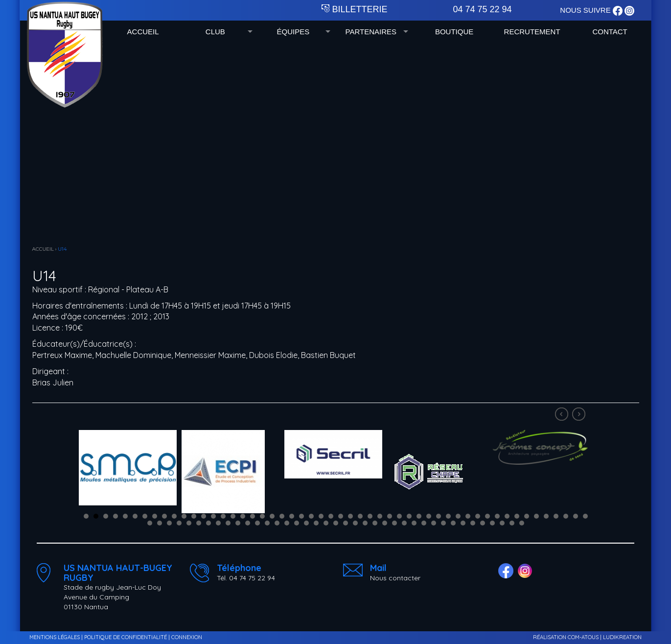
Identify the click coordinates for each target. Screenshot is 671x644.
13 (204, 516)
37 (439, 516)
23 (301, 516)
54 (160, 523)
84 (453, 523)
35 (419, 516)
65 (267, 523)
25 (321, 516)
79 (404, 523)
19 (262, 516)
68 (297, 523)
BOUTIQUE (454, 32)
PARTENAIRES (371, 32)
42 (487, 516)
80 (414, 523)
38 (448, 516)
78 (394, 523)
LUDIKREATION (622, 637)
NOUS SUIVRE (586, 10)
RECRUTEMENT (532, 32)
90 (512, 523)
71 (326, 523)
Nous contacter (395, 578)
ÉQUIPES (293, 32)
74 (355, 523)
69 (306, 523)
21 (282, 516)
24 (311, 516)
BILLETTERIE (354, 9)
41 (478, 516)
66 (277, 523)
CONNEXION (187, 637)
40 (468, 516)
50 (566, 516)
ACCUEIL (143, 32)
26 (331, 516)
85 (463, 523)
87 (483, 523)
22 (292, 516)
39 (458, 516)
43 (497, 516)
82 (434, 523)
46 (527, 516)
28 (350, 516)
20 (272, 516)
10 (174, 516)
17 (243, 516)
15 (223, 516)
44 (507, 516)
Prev (563, 415)
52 (585, 516)
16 (233, 516)
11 (184, 516)
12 (194, 516)
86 (473, 523)
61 (228, 523)
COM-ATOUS (583, 637)
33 (399, 516)
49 (556, 516)
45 (517, 516)
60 (218, 523)
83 (443, 523)
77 (385, 523)
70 (316, 523)
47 (536, 516)
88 (492, 523)
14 (213, 516)
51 (576, 516)
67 (287, 523)
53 (150, 523)
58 (199, 523)
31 (380, 516)
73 (346, 523)
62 (238, 523)
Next (580, 415)
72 (336, 523)
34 (409, 516)
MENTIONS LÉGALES (55, 637)
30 (370, 516)
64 (257, 523)
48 (546, 516)
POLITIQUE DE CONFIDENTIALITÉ (126, 637)
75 (365, 523)
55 (169, 523)
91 (522, 523)
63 (248, 523)
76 (375, 523)
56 (179, 523)
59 (208, 523)
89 (502, 523)
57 (189, 523)
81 (424, 523)
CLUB (215, 32)
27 (341, 516)
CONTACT (610, 32)
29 (360, 516)
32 (390, 516)
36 (429, 516)
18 (253, 516)
